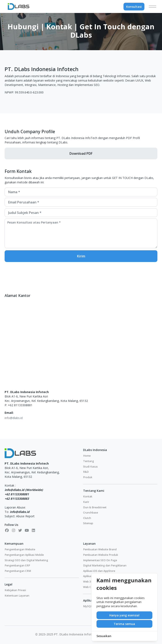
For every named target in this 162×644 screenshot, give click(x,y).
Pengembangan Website (20, 549)
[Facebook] (7, 530)
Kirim (81, 256)
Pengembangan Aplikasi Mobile (24, 555)
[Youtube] (27, 530)
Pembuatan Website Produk (101, 555)
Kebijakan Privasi (15, 590)
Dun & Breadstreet (95, 507)
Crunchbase (91, 513)
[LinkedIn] (33, 530)
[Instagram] (14, 530)
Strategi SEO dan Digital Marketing (26, 560)
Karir (86, 502)
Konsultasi (134, 7)
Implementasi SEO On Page (100, 560)
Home (87, 456)
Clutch (87, 518)
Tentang (89, 461)
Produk (88, 477)
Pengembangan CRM (18, 571)
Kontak (88, 496)
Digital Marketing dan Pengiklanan (105, 565)
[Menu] (152, 6)
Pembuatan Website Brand (100, 549)
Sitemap (88, 523)
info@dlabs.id (14, 418)
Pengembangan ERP (17, 565)
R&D (86, 472)
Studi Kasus (90, 467)
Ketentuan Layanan (17, 596)
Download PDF (81, 153)
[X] (20, 530)
